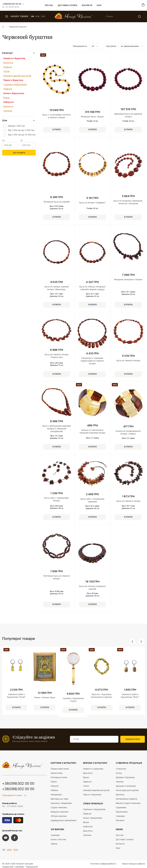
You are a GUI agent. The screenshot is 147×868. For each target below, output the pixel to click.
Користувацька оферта (134, 864)
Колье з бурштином (14, 93)
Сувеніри (55, 835)
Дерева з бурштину (125, 778)
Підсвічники (122, 812)
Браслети (8, 63)
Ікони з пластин (58, 840)
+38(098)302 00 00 (18, 789)
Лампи (54, 844)
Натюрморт (56, 795)
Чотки (6, 71)
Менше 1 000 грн (17, 126)
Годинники (121, 808)
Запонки (8, 111)
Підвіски (8, 67)
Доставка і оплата (68, 6)
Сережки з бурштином (15, 85)
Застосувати (19, 153)
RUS (43, 16)
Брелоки (120, 795)
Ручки (119, 773)
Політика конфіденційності (103, 864)
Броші (6, 98)
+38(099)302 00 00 (12, 4)
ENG (38, 16)
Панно (54, 782)
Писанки (120, 821)
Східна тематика (59, 808)
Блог (99, 6)
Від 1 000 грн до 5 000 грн (21, 130)
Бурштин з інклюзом (126, 786)
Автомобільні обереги (126, 799)
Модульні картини (59, 812)
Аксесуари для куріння (127, 790)
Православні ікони (60, 769)
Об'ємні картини (59, 816)
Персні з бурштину (13, 80)
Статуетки (121, 769)
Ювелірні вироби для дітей (17, 76)
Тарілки (120, 782)
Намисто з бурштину (14, 58)
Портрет (55, 786)
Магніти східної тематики (128, 803)
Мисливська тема (59, 799)
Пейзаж (54, 790)
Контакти (87, 6)
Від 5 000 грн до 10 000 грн (22, 135)
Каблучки (8, 102)
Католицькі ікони (59, 778)
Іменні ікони (56, 773)
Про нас (49, 6)
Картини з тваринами (61, 803)
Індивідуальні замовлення (63, 821)
